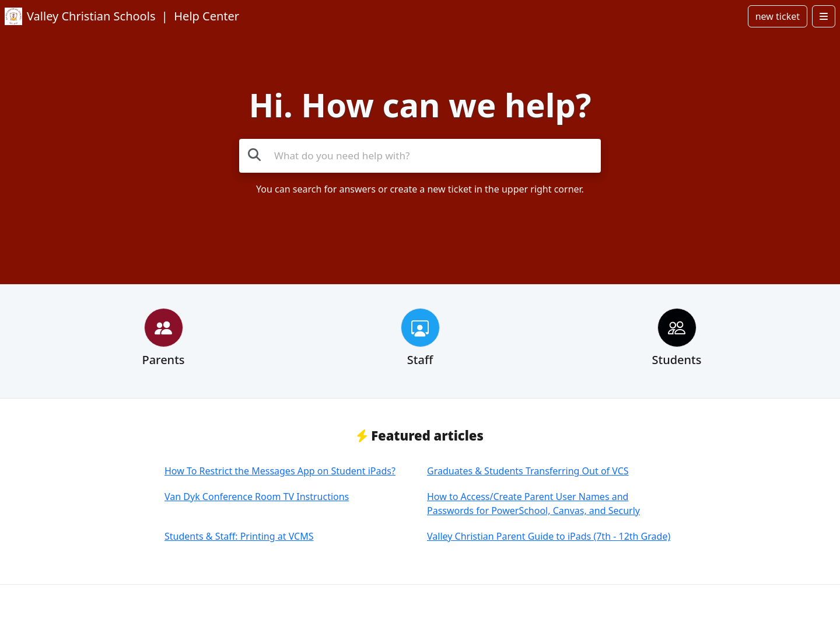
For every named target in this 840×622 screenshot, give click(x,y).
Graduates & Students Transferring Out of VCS (528, 471)
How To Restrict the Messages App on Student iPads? (280, 471)
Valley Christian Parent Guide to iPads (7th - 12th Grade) (549, 536)
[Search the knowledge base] (420, 156)
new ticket (778, 16)
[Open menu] (824, 16)
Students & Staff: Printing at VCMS (239, 536)
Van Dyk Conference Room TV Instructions (257, 497)
